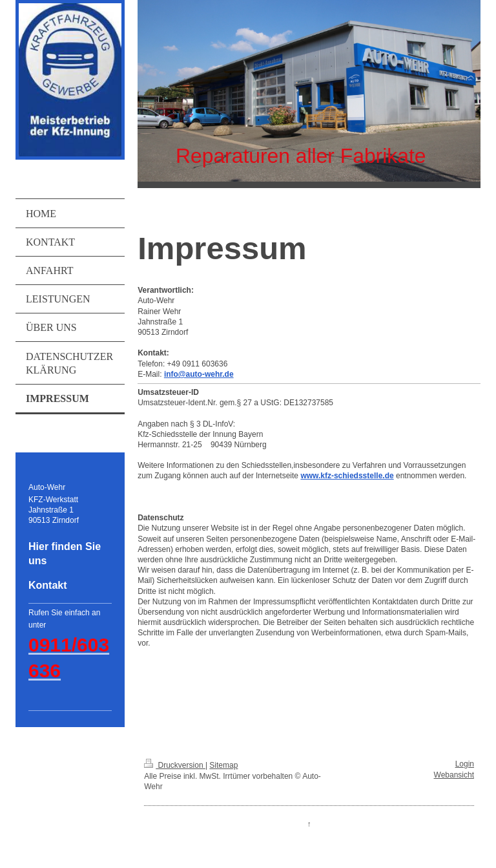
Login (465, 764)
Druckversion (175, 765)
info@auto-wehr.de (199, 374)
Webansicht (454, 775)
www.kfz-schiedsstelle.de (347, 476)
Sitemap (223, 765)
